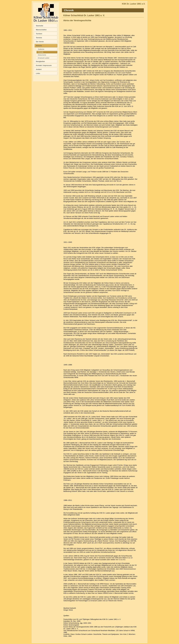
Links (38, 73)
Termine (39, 38)
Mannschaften (41, 30)
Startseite (40, 26)
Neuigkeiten (40, 61)
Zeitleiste (41, 49)
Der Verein (40, 42)
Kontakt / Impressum (44, 65)
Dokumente (42, 55)
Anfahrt (39, 69)
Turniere (39, 34)
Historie (39, 46)
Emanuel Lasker (44, 58)
